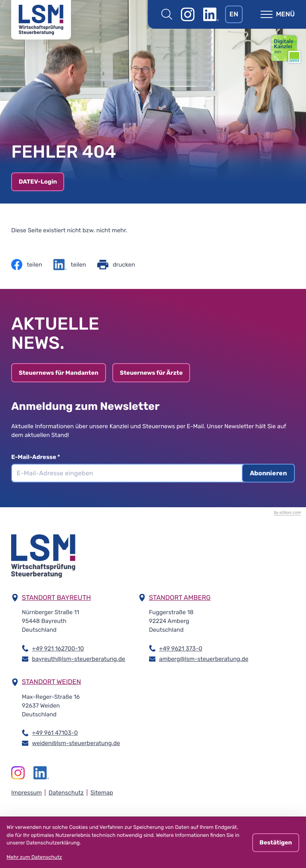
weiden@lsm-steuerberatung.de (76, 743)
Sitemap (102, 793)
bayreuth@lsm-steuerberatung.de (78, 658)
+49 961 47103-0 (55, 732)
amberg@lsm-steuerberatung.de (204, 658)
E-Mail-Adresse (38, 457)
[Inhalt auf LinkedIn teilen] (70, 265)
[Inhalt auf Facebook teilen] (26, 265)
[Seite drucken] (116, 265)
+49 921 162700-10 (58, 648)
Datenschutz (66, 793)
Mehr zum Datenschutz (34, 857)
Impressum (26, 793)
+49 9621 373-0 (180, 648)
